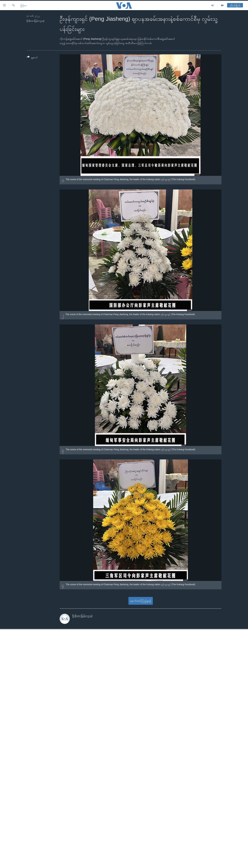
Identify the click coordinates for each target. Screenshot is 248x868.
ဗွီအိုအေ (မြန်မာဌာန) (35, 21)
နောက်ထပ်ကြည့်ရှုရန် (141, 601)
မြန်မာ (23, 5)
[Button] (32, 58)
